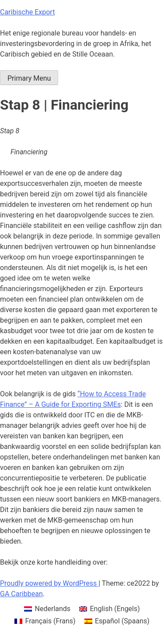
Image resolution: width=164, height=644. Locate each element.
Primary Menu (29, 78)
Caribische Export (27, 12)
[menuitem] (47, 609)
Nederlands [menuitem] (53, 609)
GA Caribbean (21, 594)
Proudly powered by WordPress (49, 583)
